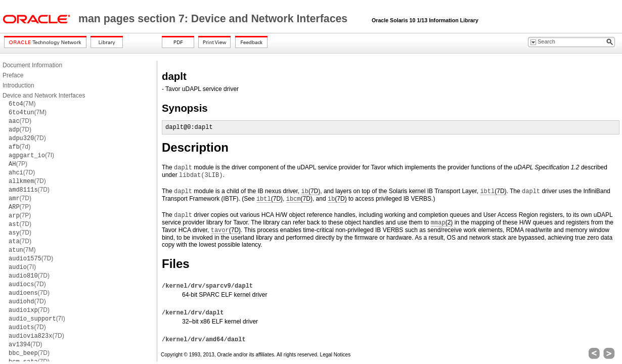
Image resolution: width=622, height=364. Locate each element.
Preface (13, 75)
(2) (442, 223)
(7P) (18, 164)
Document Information (32, 65)
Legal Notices (336, 355)
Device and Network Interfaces (44, 96)
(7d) (19, 147)
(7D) (20, 121)
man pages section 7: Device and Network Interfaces (214, 19)
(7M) (22, 104)
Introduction (18, 85)
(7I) (31, 155)
